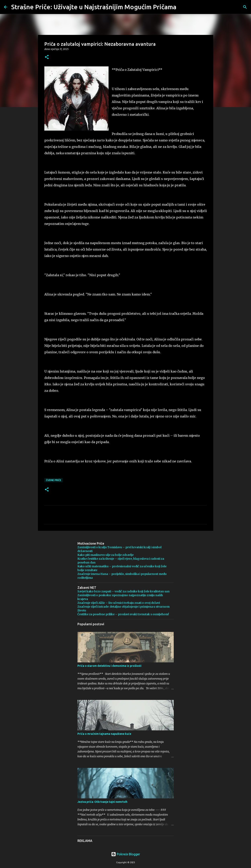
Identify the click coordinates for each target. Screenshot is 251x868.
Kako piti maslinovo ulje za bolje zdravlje (106, 555)
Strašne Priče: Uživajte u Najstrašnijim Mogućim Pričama (94, 7)
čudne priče (54, 480)
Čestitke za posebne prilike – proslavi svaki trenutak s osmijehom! (123, 614)
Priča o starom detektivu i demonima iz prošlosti (109, 666)
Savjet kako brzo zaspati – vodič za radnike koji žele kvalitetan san (123, 591)
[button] (47, 57)
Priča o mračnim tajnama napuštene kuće (104, 734)
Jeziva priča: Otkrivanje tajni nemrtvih (102, 802)
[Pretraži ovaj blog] (227, 7)
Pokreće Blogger (126, 854)
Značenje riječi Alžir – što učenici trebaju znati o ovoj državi (119, 603)
